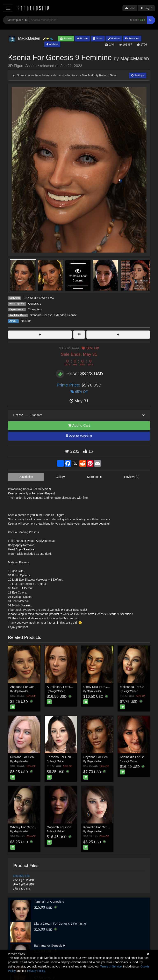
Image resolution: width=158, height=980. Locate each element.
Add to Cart (79, 426)
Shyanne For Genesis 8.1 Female (106, 757)
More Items (94, 477)
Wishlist (52, 44)
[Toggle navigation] (8, 8)
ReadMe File (21, 876)
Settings (138, 75)
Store (98, 38)
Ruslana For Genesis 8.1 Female (33, 757)
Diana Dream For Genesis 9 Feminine (60, 923)
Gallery (114, 38)
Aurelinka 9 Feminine (61, 687)
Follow (66, 38)
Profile (82, 38)
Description (26, 477)
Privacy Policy (36, 971)
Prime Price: (69, 385)
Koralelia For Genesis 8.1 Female (106, 827)
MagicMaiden (134, 58)
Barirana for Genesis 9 (49, 945)
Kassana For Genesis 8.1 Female (70, 757)
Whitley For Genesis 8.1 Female (32, 827)
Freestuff (132, 38)
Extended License (65, 315)
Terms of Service (111, 966)
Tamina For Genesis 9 (49, 902)
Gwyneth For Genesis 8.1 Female (70, 827)
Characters (35, 309)
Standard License (41, 315)
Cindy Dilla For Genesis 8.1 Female (108, 687)
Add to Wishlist (79, 436)
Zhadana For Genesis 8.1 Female (33, 687)
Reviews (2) (132, 477)
